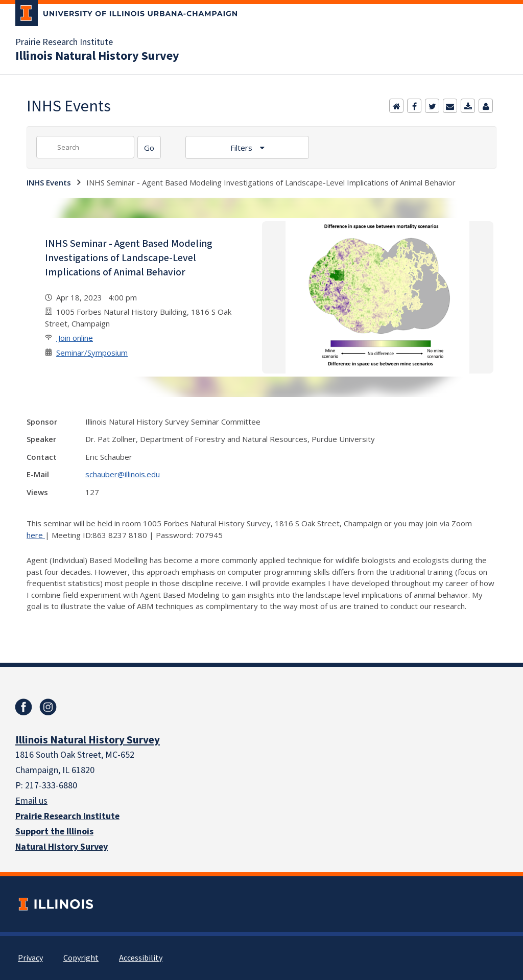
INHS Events (49, 182)
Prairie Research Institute (64, 42)
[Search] (149, 147)
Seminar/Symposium (92, 353)
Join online (75, 338)
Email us (31, 801)
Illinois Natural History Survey (97, 56)
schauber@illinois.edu (123, 474)
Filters (242, 148)
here (36, 535)
